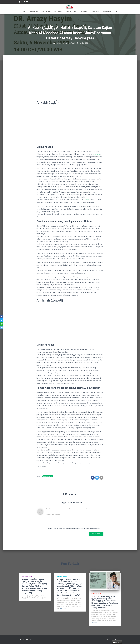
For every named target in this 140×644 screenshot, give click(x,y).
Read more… (63, 608)
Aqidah (25, 11)
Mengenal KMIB (108, 11)
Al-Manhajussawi (46, 11)
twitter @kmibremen (24, 2)
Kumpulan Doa (96, 11)
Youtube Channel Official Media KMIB (27, 2)
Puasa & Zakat (85, 11)
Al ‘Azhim (87, 200)
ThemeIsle (118, 640)
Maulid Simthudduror (72, 11)
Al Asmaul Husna (48, 476)
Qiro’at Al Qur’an (58, 11)
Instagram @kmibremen (22, 2)
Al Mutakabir (97, 154)
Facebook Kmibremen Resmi (20, 2)
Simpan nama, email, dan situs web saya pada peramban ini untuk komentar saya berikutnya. (74, 529)
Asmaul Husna (34, 11)
